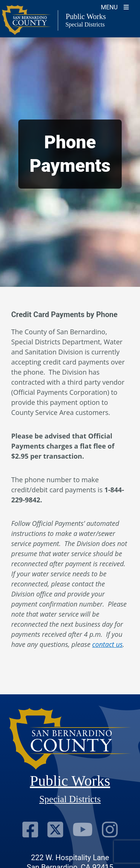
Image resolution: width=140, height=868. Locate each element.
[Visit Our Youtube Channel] (83, 829)
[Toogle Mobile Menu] (115, 7)
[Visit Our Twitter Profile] (55, 829)
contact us (108, 644)
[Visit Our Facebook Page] (30, 829)
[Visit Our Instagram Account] (110, 829)
